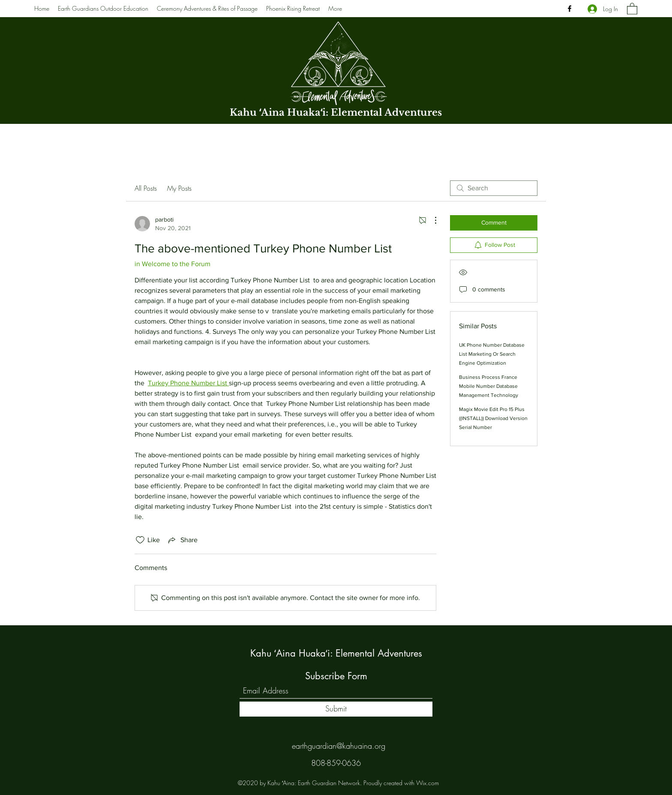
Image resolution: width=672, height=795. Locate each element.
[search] (494, 188)
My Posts (179, 188)
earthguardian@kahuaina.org (339, 746)
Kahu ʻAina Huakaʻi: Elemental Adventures (336, 112)
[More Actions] (431, 220)
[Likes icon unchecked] (140, 540)
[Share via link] (182, 540)
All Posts (146, 188)
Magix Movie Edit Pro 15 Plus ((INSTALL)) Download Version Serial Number (493, 418)
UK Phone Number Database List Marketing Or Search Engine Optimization (492, 354)
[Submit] (336, 709)
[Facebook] (570, 9)
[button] (632, 8)
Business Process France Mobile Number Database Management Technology (489, 386)
